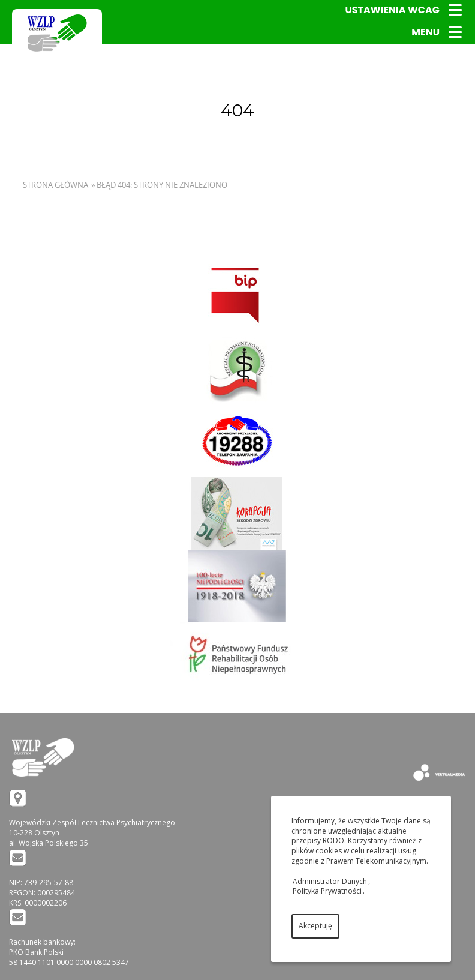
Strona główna (55, 185)
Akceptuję (315, 926)
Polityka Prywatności (327, 891)
